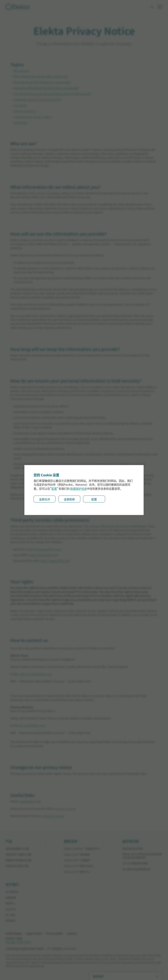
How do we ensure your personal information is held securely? (53, 94)
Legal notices (34, 933)
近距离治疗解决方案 (17, 866)
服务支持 (71, 842)
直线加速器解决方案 (17, 849)
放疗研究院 (131, 842)
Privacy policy (54, 933)
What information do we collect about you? (41, 76)
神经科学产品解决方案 (18, 854)
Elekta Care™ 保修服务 (77, 854)
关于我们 (12, 885)
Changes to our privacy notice (32, 117)
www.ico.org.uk (65, 809)
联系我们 (11, 921)
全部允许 (45, 499)
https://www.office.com (55, 561)
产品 (9, 842)
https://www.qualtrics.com (44, 549)
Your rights (20, 105)
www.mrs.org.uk (54, 816)
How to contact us (25, 111)
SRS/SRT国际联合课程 (135, 863)
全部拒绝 (69, 499)
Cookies (72, 933)
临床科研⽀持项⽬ (133, 849)
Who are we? (21, 71)
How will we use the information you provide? (42, 82)
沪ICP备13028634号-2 (18, 942)
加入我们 (11, 915)
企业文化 (11, 909)
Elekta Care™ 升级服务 (77, 860)
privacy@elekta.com (32, 725)
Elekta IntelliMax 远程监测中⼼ (82, 849)
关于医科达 (12, 892)
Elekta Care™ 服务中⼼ (77, 872)
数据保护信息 (78, 488)
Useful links (21, 123)
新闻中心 (11, 903)
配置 (54, 488)
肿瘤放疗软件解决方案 (18, 860)
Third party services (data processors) (37, 99)
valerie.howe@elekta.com (35, 674)
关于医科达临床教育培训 (136, 869)
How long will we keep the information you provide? (46, 88)
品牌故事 (11, 898)
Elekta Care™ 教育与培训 (78, 866)
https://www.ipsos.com (44, 555)
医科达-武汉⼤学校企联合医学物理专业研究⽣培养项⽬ (142, 856)
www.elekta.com (30, 801)
